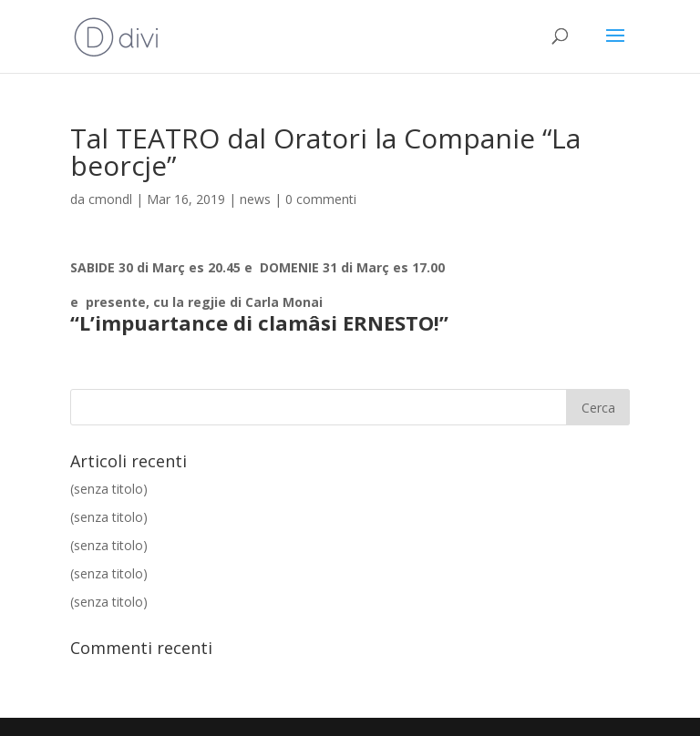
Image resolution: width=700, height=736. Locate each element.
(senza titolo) (109, 489)
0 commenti (321, 199)
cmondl (110, 199)
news (255, 199)
